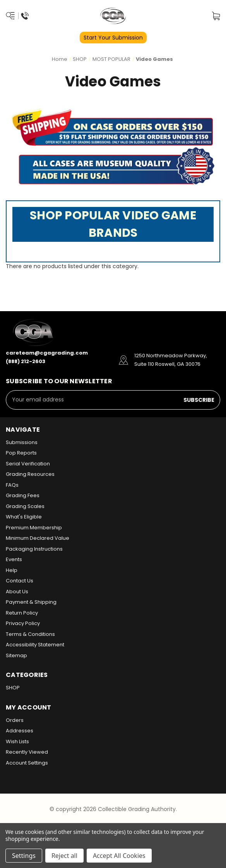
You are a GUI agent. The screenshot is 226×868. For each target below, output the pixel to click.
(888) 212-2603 (26, 361)
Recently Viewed (27, 752)
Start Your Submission (113, 38)
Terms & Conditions (30, 634)
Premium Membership (34, 528)
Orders (15, 720)
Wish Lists (17, 741)
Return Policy (22, 613)
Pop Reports (21, 453)
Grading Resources (30, 474)
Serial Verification (28, 464)
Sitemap (16, 655)
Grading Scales (25, 506)
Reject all (64, 856)
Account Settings (27, 763)
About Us (17, 592)
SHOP (13, 688)
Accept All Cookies (119, 856)
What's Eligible (24, 517)
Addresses (20, 731)
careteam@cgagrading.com (47, 353)
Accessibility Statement (35, 645)
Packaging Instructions (34, 549)
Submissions (22, 442)
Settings (24, 856)
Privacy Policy (23, 623)
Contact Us (20, 581)
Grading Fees (23, 495)
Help (12, 570)
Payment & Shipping (31, 602)
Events (14, 559)
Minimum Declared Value (38, 538)
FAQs (12, 485)
